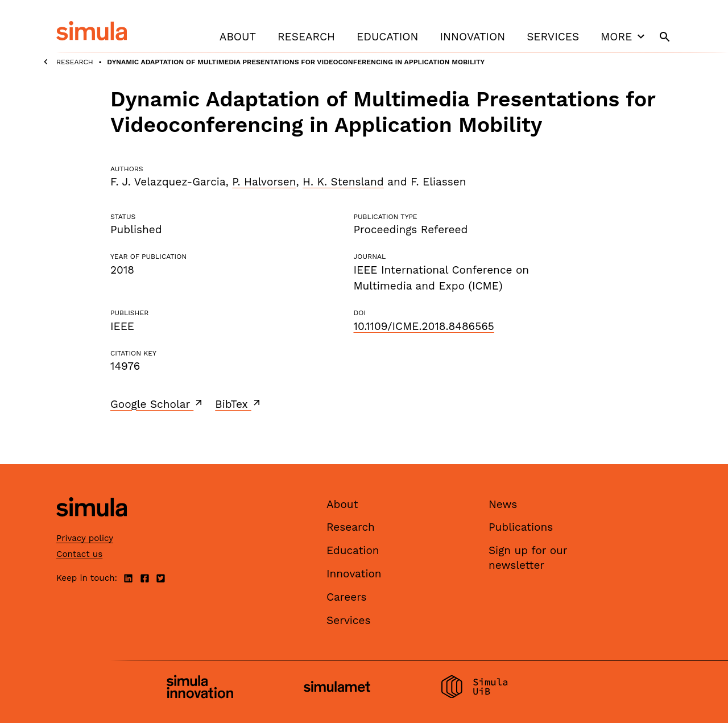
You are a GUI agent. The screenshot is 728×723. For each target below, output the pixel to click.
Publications (521, 527)
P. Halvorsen (264, 182)
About (238, 37)
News (503, 504)
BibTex (239, 404)
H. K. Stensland (343, 182)
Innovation (472, 37)
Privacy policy (85, 538)
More (624, 36)
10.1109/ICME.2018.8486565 (423, 326)
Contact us (79, 554)
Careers (347, 597)
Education (387, 37)
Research (306, 37)
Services (553, 37)
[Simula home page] (92, 526)
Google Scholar (157, 404)
